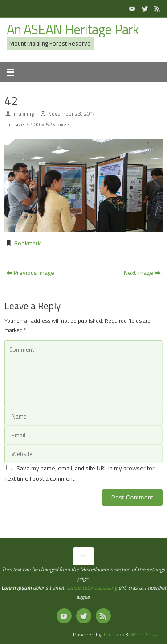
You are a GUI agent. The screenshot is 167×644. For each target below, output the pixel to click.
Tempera (114, 634)
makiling (24, 114)
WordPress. (144, 634)
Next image (142, 273)
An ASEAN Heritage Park (73, 30)
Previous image (30, 273)
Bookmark (27, 243)
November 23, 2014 (72, 114)
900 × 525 (43, 124)
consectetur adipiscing (92, 588)
